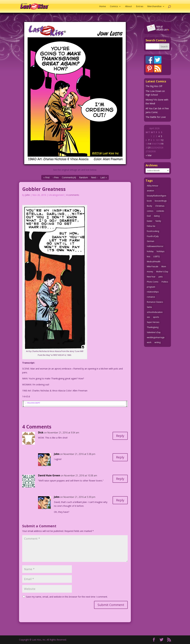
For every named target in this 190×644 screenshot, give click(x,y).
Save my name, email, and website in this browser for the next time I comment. (67, 597)
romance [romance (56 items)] (151, 297)
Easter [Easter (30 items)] (150, 221)
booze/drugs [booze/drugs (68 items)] (161, 201)
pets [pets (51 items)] (161, 277)
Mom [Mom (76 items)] (164, 266)
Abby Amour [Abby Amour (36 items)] (153, 186)
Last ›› (104, 177)
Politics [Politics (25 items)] (165, 282)
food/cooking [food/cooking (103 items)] (153, 231)
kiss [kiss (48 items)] (149, 256)
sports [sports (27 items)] (156, 317)
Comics (114, 7)
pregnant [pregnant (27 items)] (151, 287)
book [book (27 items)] (149, 201)
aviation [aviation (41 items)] (150, 191)
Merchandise (154, 7)
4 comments (73, 195)
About (129, 7)
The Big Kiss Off (154, 86)
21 (149, 148)
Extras (140, 7)
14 (149, 144)
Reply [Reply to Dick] (120, 436)
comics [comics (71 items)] (150, 211)
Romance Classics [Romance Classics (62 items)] (155, 302)
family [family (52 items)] (158, 221)
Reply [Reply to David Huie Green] (120, 479)
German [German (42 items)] (151, 241)
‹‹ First (46, 177)
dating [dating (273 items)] (157, 216)
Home (103, 7)
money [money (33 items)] (150, 272)
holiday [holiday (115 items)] (150, 251)
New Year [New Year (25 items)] (151, 277)
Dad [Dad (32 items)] (149, 216)
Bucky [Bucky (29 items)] (149, 206)
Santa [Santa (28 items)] (149, 307)
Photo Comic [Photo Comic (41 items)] (153, 282)
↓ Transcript (33, 403)
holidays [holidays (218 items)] (161, 251)
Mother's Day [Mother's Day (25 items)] (162, 272)
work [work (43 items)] (149, 342)
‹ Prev (56, 177)
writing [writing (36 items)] (157, 342)
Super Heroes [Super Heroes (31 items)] (153, 322)
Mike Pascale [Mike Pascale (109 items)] (153, 266)
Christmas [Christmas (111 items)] (160, 206)
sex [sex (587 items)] (148, 317)
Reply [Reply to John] (120, 457)
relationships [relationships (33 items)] (153, 292)
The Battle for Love (156, 117)
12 (162, 140)
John (28, 195)
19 (162, 144)
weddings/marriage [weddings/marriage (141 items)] (156, 337)
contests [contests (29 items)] (160, 211)
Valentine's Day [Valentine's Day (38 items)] (154, 332)
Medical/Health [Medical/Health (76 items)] (154, 262)
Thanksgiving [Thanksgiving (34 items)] (153, 327)
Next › (94, 177)
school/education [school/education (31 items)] (155, 312)
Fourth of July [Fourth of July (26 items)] (153, 236)
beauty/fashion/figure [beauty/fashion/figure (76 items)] (157, 196)
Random (84, 177)
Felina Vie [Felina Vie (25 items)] (151, 226)
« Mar (149, 155)
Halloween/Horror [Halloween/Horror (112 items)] (155, 246)
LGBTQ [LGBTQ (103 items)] (157, 256)
